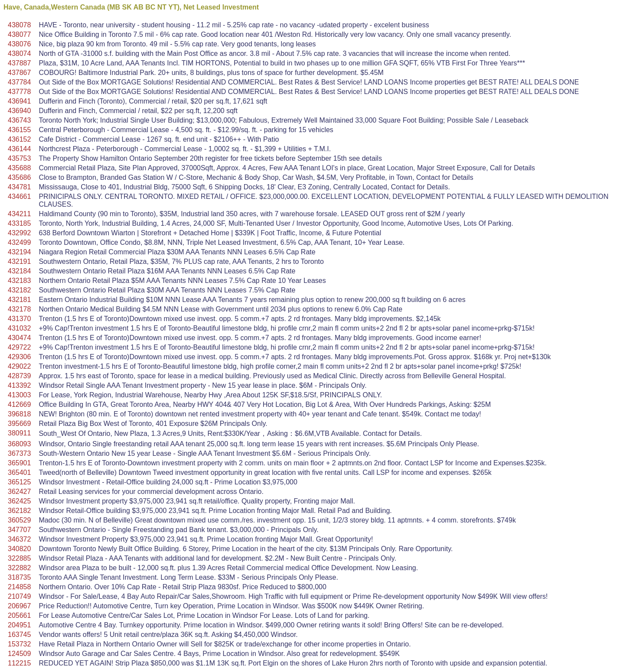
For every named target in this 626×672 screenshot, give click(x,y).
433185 (19, 223)
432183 (19, 281)
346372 (19, 539)
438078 (19, 25)
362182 (19, 511)
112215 (19, 663)
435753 (19, 158)
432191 (19, 261)
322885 (19, 558)
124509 (19, 654)
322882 (19, 568)
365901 (19, 463)
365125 (19, 482)
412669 (19, 404)
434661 (19, 196)
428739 (19, 376)
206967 (19, 606)
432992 (19, 233)
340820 (19, 549)
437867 (19, 73)
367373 (19, 453)
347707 (19, 530)
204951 (19, 625)
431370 (19, 319)
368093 (19, 444)
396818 (19, 414)
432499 (19, 242)
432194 (19, 252)
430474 (19, 338)
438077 (19, 34)
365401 (19, 472)
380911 (19, 433)
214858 (19, 587)
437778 (19, 92)
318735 (19, 577)
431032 (19, 328)
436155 (19, 130)
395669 (19, 424)
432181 (19, 300)
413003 (19, 395)
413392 (19, 385)
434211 (19, 214)
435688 (19, 168)
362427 (19, 492)
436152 (19, 139)
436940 (19, 111)
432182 (19, 290)
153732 (19, 644)
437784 (19, 82)
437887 (19, 63)
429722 (19, 347)
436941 (19, 101)
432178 (19, 309)
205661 (19, 615)
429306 (19, 357)
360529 (19, 520)
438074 (19, 54)
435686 (19, 177)
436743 (19, 120)
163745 (19, 635)
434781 (19, 187)
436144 (19, 149)
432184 (19, 271)
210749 (19, 596)
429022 (19, 366)
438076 (19, 44)
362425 (19, 501)
